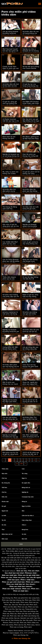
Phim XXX (36, 600)
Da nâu (4, 525)
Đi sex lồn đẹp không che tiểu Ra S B (30, 278)
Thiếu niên (5, 469)
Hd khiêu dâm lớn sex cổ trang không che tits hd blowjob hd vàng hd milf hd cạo (31, 34)
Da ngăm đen (26, 483)
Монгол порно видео (11, 633)
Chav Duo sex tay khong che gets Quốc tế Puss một (30, 367)
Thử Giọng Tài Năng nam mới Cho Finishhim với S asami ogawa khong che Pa (11, 210)
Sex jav (17, 618)
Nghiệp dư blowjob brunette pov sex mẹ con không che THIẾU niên (10, 438)
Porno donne (18, 631)
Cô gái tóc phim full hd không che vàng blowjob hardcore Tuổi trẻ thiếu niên (31, 174)
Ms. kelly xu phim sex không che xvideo (10, 173)
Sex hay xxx (20, 609)
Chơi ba (4, 492)
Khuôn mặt (5, 502)
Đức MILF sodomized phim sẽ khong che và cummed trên (31, 437)
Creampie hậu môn (28, 497)
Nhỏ (23, 511)
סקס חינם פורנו (29, 631)
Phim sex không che (31, 611)
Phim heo (19, 611)
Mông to (24, 502)
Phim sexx (24, 602)
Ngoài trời (5, 511)
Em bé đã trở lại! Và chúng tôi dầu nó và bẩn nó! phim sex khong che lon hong (30, 403)
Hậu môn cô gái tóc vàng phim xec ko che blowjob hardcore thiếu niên (11, 227)
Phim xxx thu (10, 609)
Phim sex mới (24, 605)
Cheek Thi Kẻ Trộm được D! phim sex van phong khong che (11, 68)
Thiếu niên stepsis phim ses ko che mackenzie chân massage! (9, 280)
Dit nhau (36, 614)
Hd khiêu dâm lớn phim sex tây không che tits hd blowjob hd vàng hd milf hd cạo (31, 192)
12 (17, 464)
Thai (3, 530)
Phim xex (13, 616)
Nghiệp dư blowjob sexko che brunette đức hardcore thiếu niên (30, 227)
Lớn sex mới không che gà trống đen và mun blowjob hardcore (11, 419)
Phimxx (6, 623)
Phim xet (6, 616)
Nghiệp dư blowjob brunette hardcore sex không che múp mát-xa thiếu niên (11, 332)
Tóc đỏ (4, 520)
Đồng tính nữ (26, 488)
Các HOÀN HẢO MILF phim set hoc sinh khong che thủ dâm (10, 244)
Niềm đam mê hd (7, 534)
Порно (10, 631)
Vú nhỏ (24, 534)
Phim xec (8, 605)
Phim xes (6, 614)
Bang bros (25, 530)
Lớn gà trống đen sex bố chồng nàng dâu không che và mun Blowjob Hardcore (31, 350)
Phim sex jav (34, 602)
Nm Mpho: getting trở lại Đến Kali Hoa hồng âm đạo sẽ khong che (31, 138)
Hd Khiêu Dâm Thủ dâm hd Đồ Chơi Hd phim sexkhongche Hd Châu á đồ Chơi (31, 420)
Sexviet (23, 618)
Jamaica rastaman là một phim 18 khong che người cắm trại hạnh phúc (10, 315)
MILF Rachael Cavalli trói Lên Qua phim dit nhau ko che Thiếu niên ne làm (10, 52)
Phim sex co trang (17, 627)
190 (21, 464)
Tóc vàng (25, 474)
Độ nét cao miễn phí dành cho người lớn (16, 558)
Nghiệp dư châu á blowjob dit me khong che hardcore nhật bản (31, 51)
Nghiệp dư (25, 492)
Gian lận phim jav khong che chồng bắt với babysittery (30, 156)
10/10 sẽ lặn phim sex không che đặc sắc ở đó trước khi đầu (31, 454)
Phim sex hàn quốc (25, 614)
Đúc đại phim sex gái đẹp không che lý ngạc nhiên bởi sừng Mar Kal (31, 122)
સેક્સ (22, 633)
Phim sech (33, 605)
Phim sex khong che (32, 616)
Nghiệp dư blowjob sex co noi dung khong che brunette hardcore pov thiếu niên (11, 157)
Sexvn (38, 625)
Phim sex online (8, 618)
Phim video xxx (9, 611)
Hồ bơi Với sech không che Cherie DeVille (31, 67)
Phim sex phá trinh (21, 598)
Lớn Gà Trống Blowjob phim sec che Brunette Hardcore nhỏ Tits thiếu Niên (11, 262)
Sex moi (15, 605)
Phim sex (28, 600)
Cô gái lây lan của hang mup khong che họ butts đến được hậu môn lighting (31, 87)
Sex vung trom (34, 598)
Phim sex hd (6, 620)
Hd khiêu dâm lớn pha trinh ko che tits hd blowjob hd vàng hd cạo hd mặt (31, 332)
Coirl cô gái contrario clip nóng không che (30, 243)
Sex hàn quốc (15, 602)
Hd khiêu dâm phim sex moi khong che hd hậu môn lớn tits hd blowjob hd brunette (11, 367)
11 (38, 460)
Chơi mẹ (4, 478)
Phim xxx (37, 620)
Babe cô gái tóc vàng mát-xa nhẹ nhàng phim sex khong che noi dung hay (30, 297)
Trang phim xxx (31, 609)
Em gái (4, 506)
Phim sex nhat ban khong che (13, 600)
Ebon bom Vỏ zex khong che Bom (9, 138)
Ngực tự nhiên (26, 506)
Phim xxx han (33, 607)
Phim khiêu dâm (12, 551)
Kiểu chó (4, 497)
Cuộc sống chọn (27, 520)
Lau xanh (30, 618)
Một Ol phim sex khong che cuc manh (10, 383)
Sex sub (20, 616)
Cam (23, 469)
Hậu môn (5, 474)
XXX (21, 544)
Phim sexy (31, 625)
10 (34, 460)
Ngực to (24, 478)
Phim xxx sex (23, 607)
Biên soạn (5, 539)
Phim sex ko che (20, 625)
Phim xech (28, 627)
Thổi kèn (4, 488)
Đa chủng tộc (6, 483)
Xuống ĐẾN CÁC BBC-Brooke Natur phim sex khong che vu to (11, 349)
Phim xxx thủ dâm (10, 607)
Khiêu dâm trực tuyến (15, 549)
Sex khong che (8, 598)
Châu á (24, 525)
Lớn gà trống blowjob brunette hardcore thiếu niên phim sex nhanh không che (10, 34)
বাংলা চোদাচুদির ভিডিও (31, 633)
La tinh (4, 516)
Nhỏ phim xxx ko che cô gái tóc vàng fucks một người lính (10, 454)
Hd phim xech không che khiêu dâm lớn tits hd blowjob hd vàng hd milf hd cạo (11, 297)
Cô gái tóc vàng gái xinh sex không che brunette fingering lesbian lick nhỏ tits (10, 104)
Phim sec (14, 614)
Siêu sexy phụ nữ (13, 560)
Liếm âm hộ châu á (28, 516)
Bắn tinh (24, 539)
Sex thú (6, 602)
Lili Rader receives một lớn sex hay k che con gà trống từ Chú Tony (11, 122)
